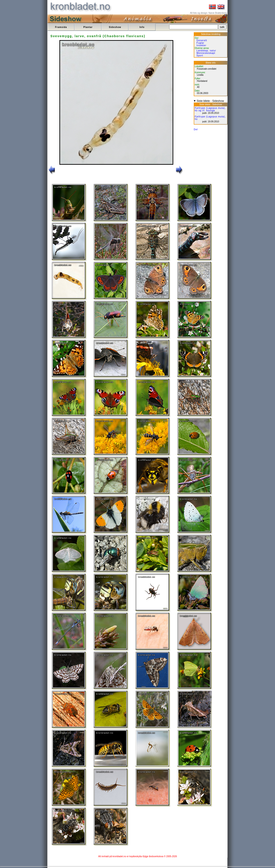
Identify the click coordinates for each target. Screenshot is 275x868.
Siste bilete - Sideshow (210, 101)
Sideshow (115, 27)
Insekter (201, 45)
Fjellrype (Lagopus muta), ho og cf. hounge (210, 109)
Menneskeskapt (206, 53)
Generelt (202, 40)
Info (142, 27)
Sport (200, 56)
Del (196, 129)
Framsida (61, 27)
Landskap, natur (206, 51)
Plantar (88, 27)
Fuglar (200, 43)
